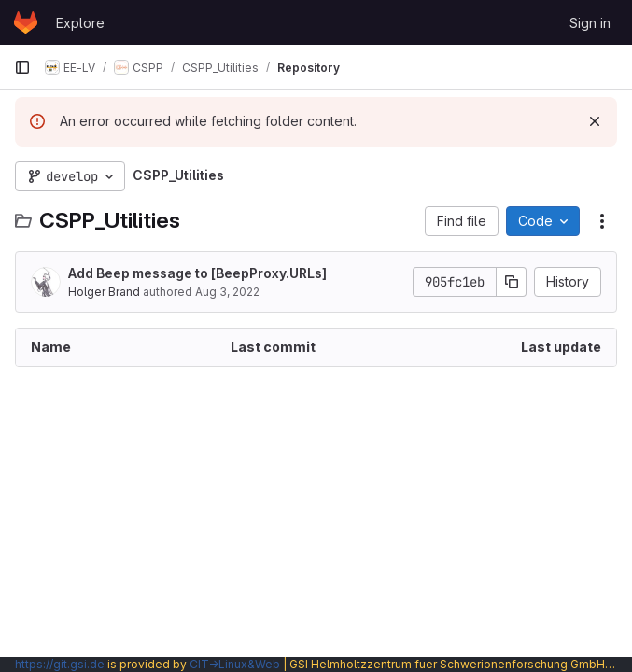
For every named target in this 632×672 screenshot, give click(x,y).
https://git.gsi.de (60, 664)
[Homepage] (26, 22)
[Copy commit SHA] (512, 282)
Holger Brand (104, 292)
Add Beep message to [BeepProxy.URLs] (197, 273)
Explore (80, 23)
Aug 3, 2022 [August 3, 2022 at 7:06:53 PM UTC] (227, 292)
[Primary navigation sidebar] (22, 67)
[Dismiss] (595, 121)
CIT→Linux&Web (235, 664)
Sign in (590, 23)
